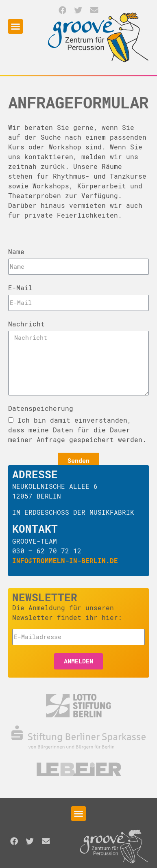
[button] (62, 10)
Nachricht (26, 324)
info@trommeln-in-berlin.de (65, 560)
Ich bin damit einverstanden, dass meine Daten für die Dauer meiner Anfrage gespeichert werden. (77, 430)
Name (16, 252)
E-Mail (20, 288)
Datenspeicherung (41, 408)
